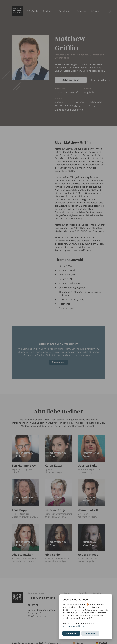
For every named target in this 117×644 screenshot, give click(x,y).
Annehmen (71, 633)
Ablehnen (90, 633)
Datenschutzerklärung (73, 626)
